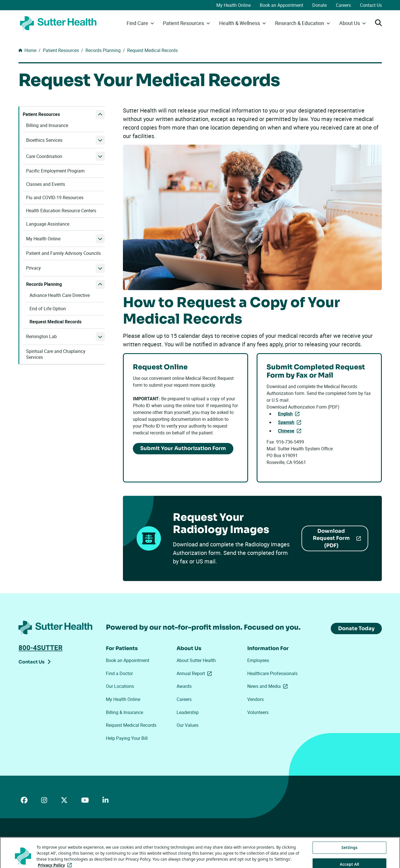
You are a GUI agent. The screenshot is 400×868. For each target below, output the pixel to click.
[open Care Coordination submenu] (100, 156)
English (290, 413)
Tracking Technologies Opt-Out (201, 840)
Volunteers (258, 712)
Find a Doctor (119, 673)
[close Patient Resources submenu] (100, 115)
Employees (258, 660)
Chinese (291, 430)
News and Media (269, 686)
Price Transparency (70, 840)
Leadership (188, 712)
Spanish (291, 422)
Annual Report (195, 673)
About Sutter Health (196, 660)
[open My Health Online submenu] (100, 239)
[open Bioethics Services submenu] (100, 140)
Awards (184, 686)
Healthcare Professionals (272, 673)
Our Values (188, 725)
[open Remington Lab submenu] (100, 337)
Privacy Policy (103, 840)
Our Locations (120, 686)
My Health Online (233, 5)
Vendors (256, 699)
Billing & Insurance (124, 712)
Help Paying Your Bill (127, 738)
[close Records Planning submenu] (100, 284)
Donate (320, 5)
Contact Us (371, 5)
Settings (349, 859)
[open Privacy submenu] (100, 268)
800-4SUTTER (40, 648)
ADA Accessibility (33, 840)
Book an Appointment (281, 5)
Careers (343, 5)
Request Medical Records (131, 725)
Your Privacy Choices (145, 840)
